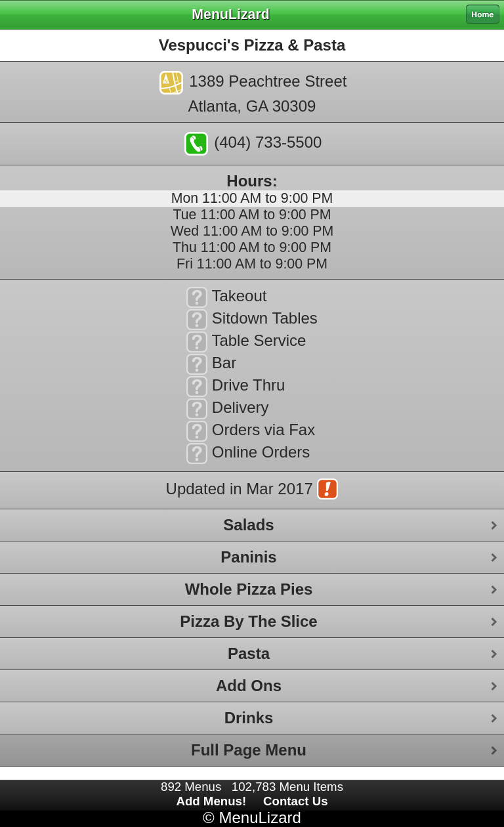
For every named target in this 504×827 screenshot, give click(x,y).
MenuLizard (260, 817)
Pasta (249, 653)
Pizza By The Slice (248, 621)
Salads (248, 525)
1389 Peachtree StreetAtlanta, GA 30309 (253, 93)
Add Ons (249, 686)
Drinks (249, 718)
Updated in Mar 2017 (252, 490)
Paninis (248, 557)
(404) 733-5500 (253, 144)
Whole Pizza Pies (249, 589)
